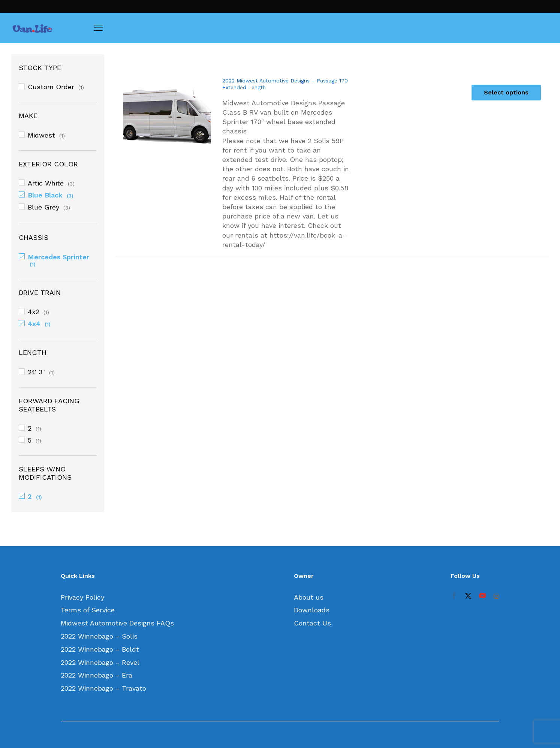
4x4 (34, 324)
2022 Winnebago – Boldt (100, 649)
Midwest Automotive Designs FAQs (117, 623)
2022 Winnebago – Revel (100, 662)
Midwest (41, 135)
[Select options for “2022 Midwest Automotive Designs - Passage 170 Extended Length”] (506, 93)
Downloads (312, 610)
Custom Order (51, 87)
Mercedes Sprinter (58, 257)
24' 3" (36, 372)
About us (309, 597)
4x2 (34, 312)
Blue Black (45, 195)
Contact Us (312, 623)
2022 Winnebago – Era (97, 675)
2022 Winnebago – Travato (103, 688)
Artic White (46, 183)
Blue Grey (43, 207)
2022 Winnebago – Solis (99, 636)
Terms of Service (88, 610)
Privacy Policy (82, 597)
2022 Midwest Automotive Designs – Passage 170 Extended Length (285, 84)
